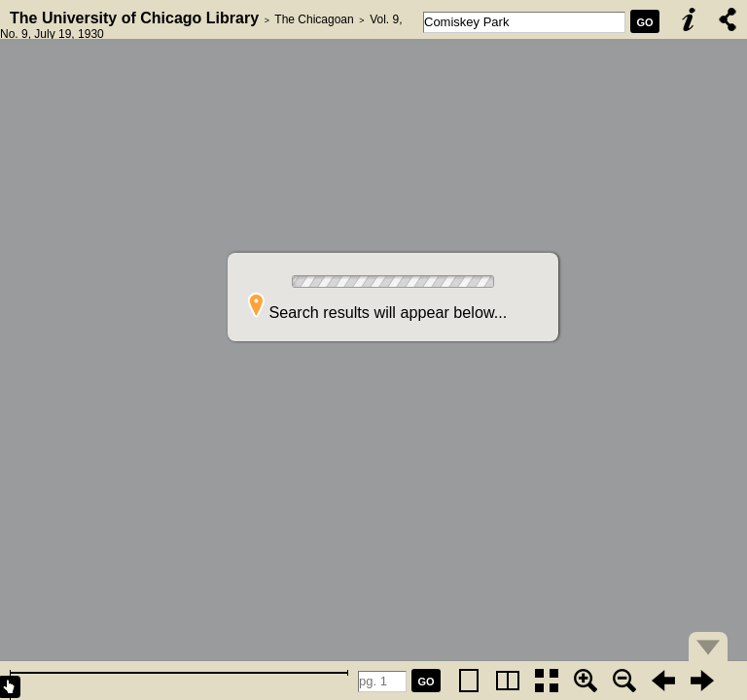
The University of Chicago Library (134, 18)
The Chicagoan (314, 19)
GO (644, 22)
